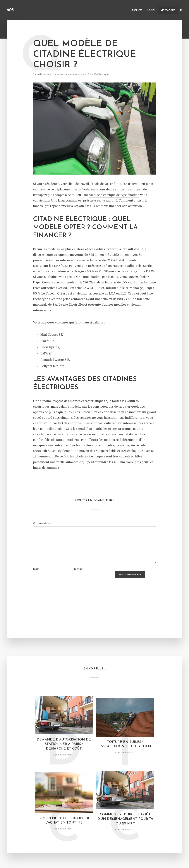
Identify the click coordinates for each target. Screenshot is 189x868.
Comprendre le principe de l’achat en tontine (64, 820)
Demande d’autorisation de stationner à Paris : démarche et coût (64, 744)
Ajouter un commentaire (69, 74)
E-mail (79, 569)
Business (137, 10)
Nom (37, 569)
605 (10, 10)
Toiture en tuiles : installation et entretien (125, 744)
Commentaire (42, 523)
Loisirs (152, 10)
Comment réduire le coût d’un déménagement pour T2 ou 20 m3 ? (125, 819)
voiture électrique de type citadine (114, 195)
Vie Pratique (168, 10)
